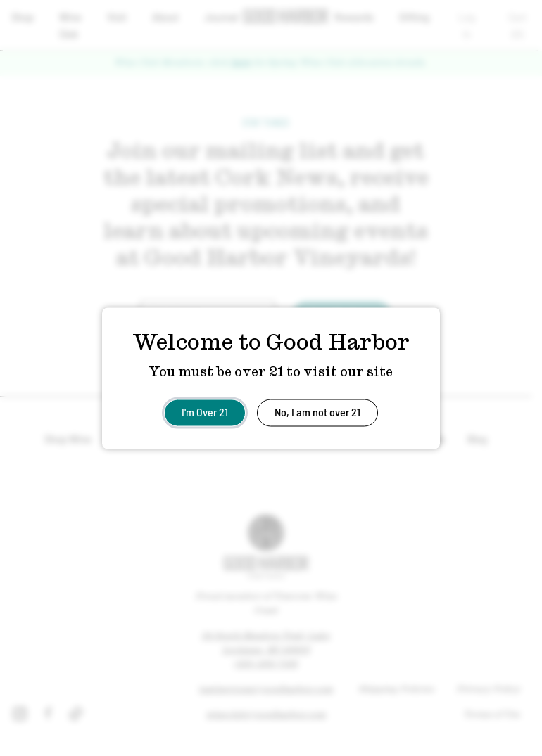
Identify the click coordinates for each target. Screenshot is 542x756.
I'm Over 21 (205, 411)
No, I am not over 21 (317, 411)
